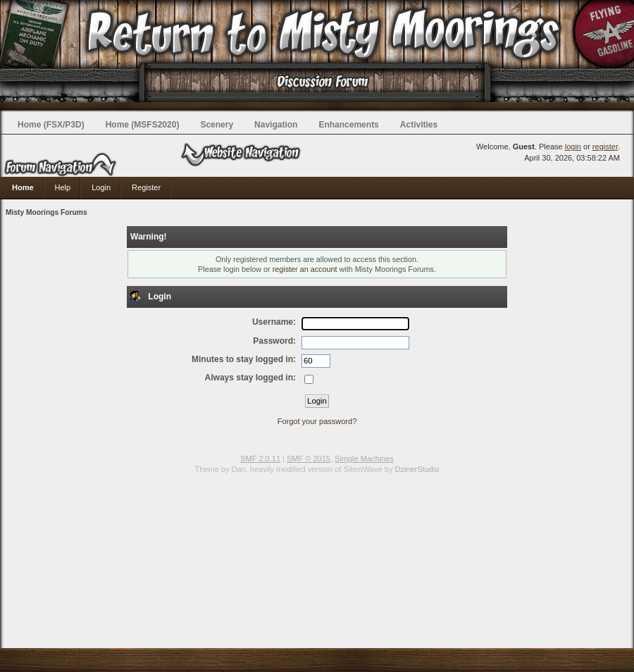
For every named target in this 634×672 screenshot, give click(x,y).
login (573, 147)
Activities (419, 125)
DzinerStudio (417, 469)
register (605, 147)
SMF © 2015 (309, 459)
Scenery (217, 125)
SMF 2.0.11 (260, 459)
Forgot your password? (317, 421)
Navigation (276, 125)
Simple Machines (364, 459)
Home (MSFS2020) (143, 125)
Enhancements (348, 125)
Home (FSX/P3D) (51, 125)
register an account (305, 269)
